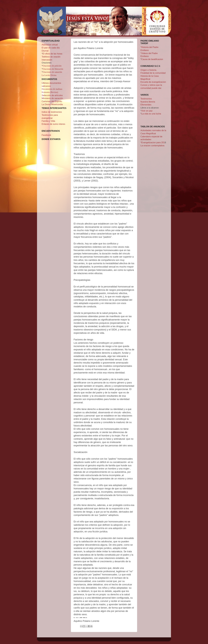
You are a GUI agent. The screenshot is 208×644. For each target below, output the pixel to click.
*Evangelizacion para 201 (153, 142)
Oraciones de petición (52, 66)
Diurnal (45, 51)
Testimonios (146, 99)
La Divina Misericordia (52, 104)
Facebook (46, 135)
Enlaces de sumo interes (53, 124)
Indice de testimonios (52, 112)
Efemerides (146, 105)
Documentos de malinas (52, 89)
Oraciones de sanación (52, 72)
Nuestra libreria (148, 102)
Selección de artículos (52, 95)
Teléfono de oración (51, 57)
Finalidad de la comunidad (153, 73)
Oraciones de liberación (53, 69)
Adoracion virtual (50, 45)
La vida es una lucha (151, 114)
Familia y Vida (48, 121)
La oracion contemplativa (152, 146)
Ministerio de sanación (52, 98)
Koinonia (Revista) (50, 92)
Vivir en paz (147, 111)
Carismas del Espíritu (52, 101)
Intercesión (47, 60)
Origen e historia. (149, 70)
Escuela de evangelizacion (153, 82)
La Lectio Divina (49, 75)
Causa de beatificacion (152, 59)
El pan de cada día (51, 48)
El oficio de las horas (52, 54)
